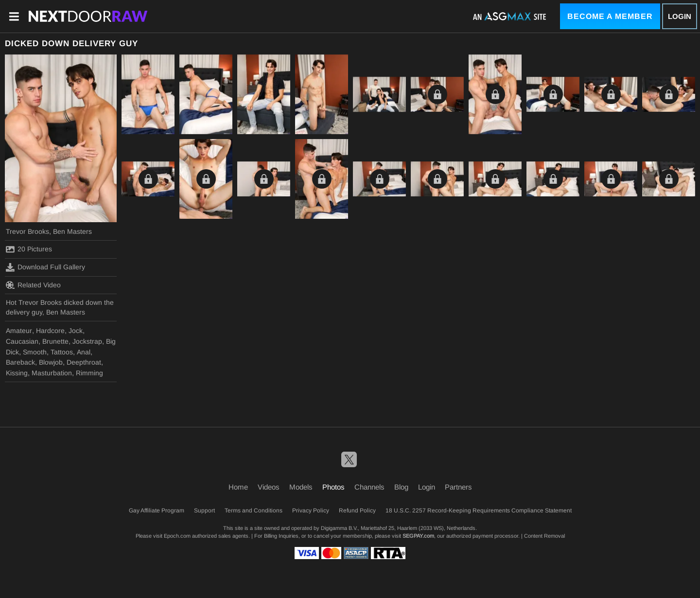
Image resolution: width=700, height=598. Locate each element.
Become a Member (610, 16)
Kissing (17, 373)
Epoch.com (177, 536)
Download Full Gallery (45, 267)
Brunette (55, 341)
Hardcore (50, 331)
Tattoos (62, 352)
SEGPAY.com (418, 536)
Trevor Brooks (27, 231)
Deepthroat (84, 362)
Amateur (19, 331)
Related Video (33, 285)
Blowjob (51, 362)
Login (680, 16)
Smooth (35, 352)
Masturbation (52, 373)
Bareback (20, 362)
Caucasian (22, 341)
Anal (84, 352)
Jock (76, 331)
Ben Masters (72, 231)
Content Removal (544, 536)
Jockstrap (87, 341)
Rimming (89, 373)
